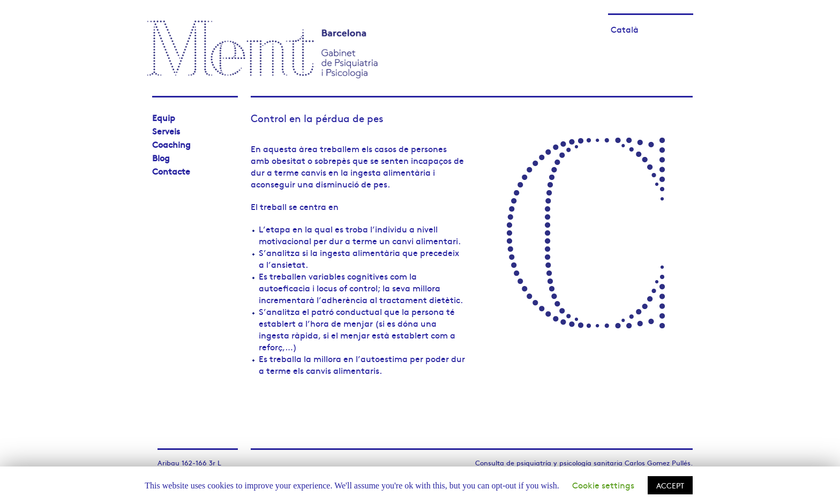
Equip (164, 117)
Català (625, 29)
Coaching (171, 144)
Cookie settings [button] (603, 485)
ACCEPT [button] (670, 485)
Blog (161, 157)
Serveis (166, 131)
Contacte (171, 171)
